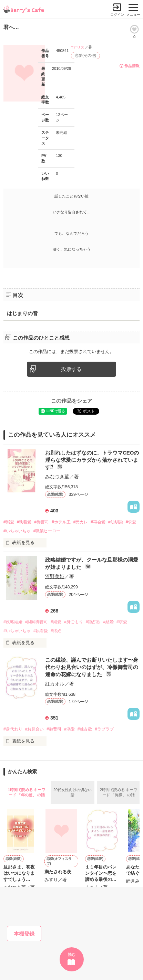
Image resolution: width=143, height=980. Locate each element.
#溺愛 (9, 522)
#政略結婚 (13, 622)
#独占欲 (93, 622)
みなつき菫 (57, 477)
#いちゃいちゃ (17, 531)
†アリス (78, 47)
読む (72, 955)
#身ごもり (74, 622)
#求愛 (131, 522)
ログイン (117, 15)
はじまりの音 (22, 313)
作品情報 (132, 66)
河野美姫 (55, 576)
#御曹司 (42, 522)
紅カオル (55, 684)
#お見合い (35, 729)
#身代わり (13, 729)
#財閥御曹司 (37, 622)
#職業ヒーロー (47, 531)
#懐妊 (56, 631)
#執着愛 (24, 522)
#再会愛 (98, 522)
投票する (71, 369)
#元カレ (81, 522)
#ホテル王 (61, 522)
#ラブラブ (104, 729)
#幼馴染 (116, 522)
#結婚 (108, 622)
